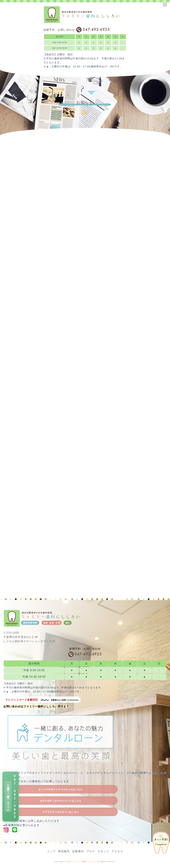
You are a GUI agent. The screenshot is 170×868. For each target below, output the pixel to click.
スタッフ (103, 851)
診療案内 (78, 851)
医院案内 (64, 851)
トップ (51, 851)
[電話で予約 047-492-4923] (11, 796)
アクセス (117, 851)
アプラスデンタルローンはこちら (61, 812)
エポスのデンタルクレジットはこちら (61, 801)
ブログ (91, 851)
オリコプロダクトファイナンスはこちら (61, 789)
